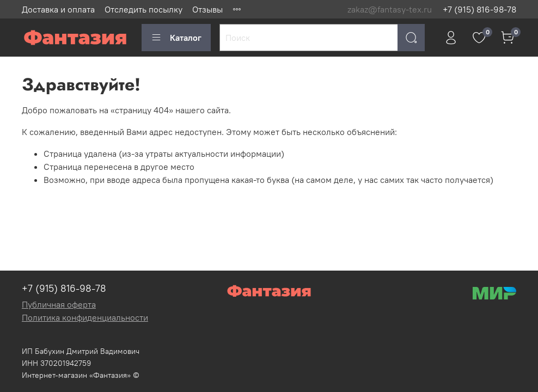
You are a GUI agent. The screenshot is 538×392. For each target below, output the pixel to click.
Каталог (176, 38)
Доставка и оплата (58, 9)
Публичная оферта (59, 304)
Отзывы (207, 9)
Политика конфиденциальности (85, 317)
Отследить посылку (143, 9)
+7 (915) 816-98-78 (479, 9)
